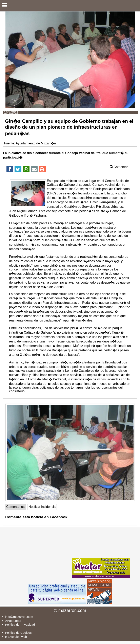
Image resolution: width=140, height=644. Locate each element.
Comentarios (15, 507)
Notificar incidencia (42, 507)
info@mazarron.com (19, 617)
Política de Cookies (18, 633)
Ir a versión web (16, 637)
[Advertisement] (40, 553)
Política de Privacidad (20, 625)
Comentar (118, 167)
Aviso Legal (13, 621)
